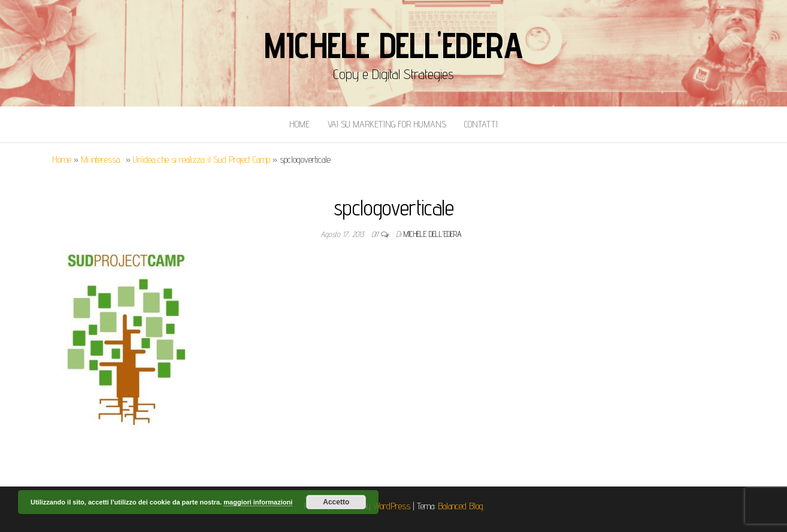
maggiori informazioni (258, 502)
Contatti (481, 124)
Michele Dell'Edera (393, 45)
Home (299, 124)
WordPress (392, 506)
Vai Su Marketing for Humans (387, 124)
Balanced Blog (461, 506)
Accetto (336, 502)
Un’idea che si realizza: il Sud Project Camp (202, 159)
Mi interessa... (102, 159)
